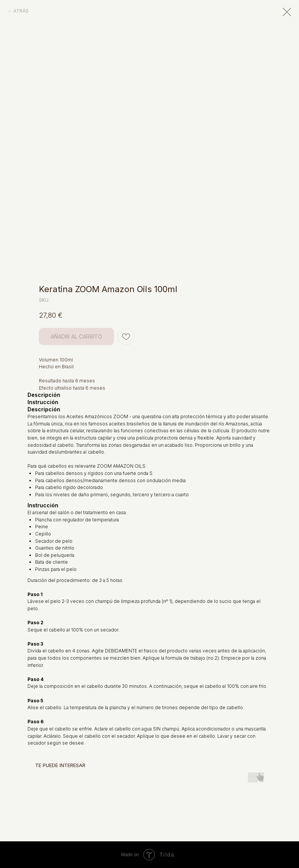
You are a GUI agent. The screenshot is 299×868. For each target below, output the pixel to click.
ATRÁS (21, 11)
